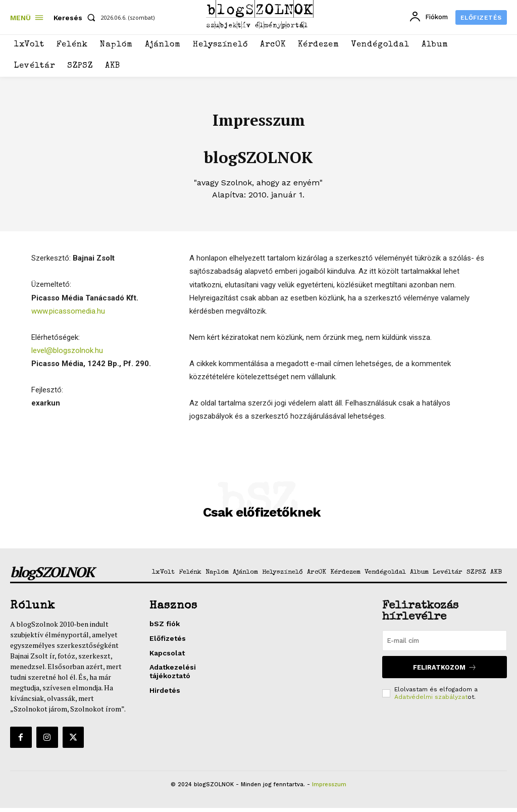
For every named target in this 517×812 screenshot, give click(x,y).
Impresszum (329, 789)
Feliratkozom (445, 675)
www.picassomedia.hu (68, 316)
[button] (76, 18)
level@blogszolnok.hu (67, 355)
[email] (445, 649)
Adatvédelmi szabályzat (431, 704)
